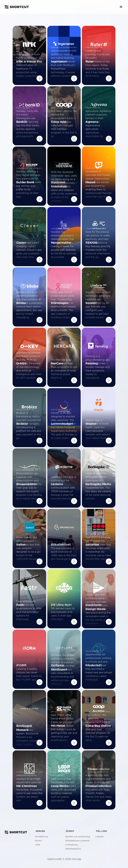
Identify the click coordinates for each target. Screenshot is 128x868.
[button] (121, 7)
